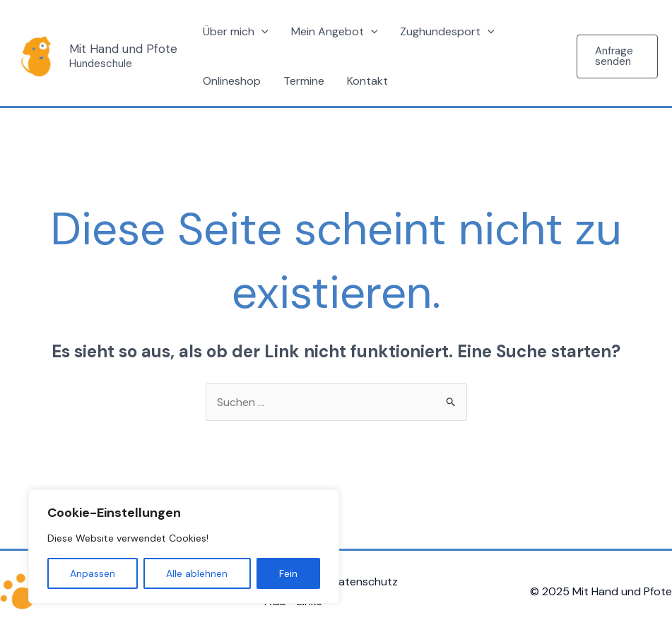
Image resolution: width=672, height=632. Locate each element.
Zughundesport (447, 32)
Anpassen (93, 573)
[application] (261, 32)
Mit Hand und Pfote (123, 49)
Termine (304, 81)
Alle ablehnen (197, 573)
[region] (184, 547)
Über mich (236, 32)
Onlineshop (232, 81)
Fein (288, 573)
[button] (617, 56)
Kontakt (367, 81)
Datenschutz (364, 582)
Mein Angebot (335, 32)
